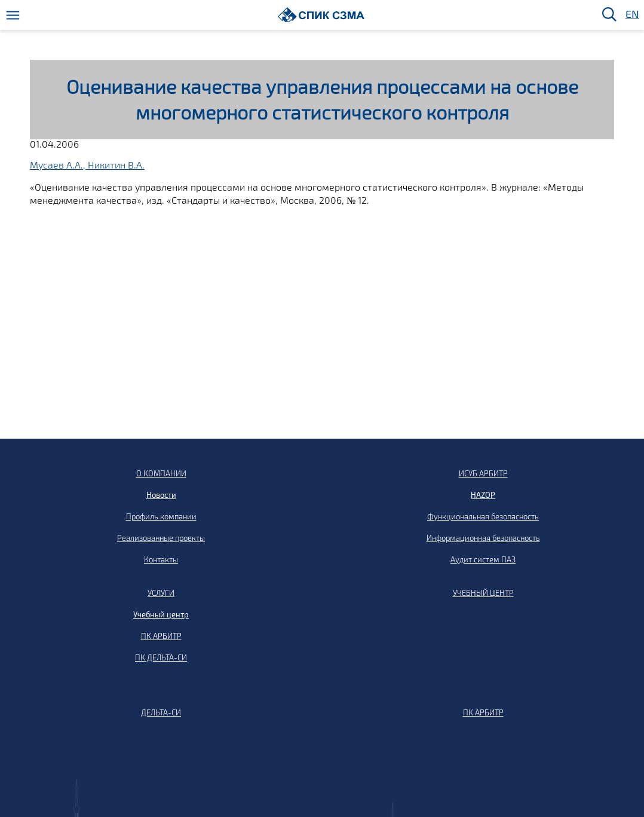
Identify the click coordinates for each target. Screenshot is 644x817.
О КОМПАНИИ (161, 473)
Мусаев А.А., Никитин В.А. (87, 165)
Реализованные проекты (161, 538)
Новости (161, 495)
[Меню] (13, 15)
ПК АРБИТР (161, 636)
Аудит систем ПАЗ (483, 559)
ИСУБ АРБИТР (483, 473)
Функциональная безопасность (483, 516)
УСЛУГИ (161, 593)
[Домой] (321, 15)
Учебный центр (161, 614)
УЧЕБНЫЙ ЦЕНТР (483, 593)
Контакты (161, 559)
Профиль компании (161, 516)
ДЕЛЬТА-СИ (161, 712)
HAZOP (483, 495)
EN (631, 15)
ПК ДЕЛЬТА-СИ (161, 657)
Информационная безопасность (483, 538)
